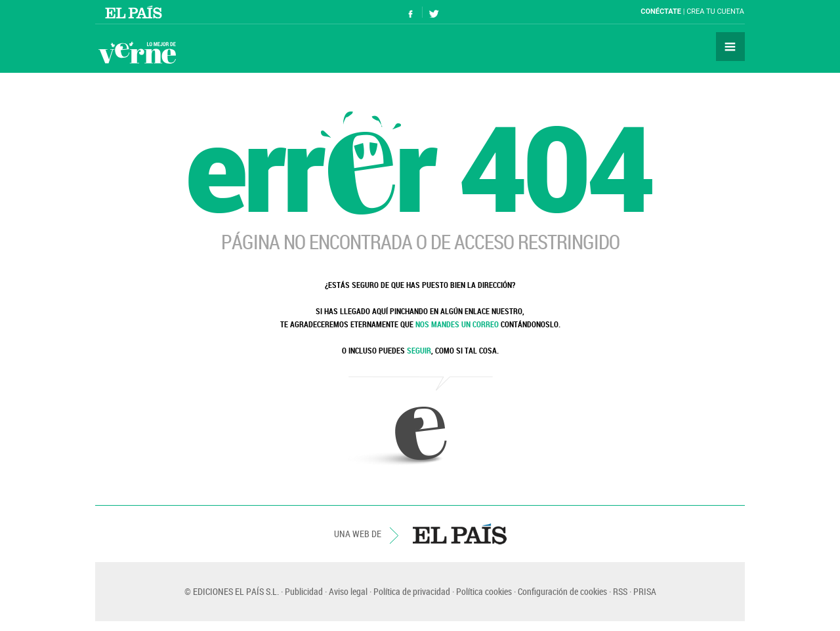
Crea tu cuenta (715, 11)
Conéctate (661, 11)
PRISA (645, 591)
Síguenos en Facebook (411, 12)
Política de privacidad (412, 591)
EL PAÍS (460, 534)
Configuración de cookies (562, 591)
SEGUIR (419, 350)
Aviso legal (348, 591)
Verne (137, 52)
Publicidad (304, 591)
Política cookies (484, 591)
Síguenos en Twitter (434, 12)
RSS (620, 591)
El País (136, 12)
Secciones (730, 47)
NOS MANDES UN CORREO (457, 324)
